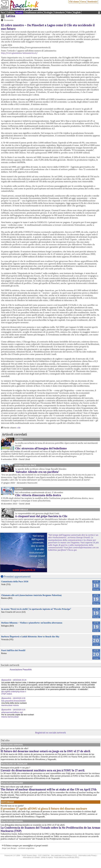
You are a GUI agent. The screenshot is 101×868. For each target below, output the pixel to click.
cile (19, 428)
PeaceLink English (12, 783)
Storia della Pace (26, 465)
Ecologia (48, 12)
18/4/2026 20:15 (20, 680)
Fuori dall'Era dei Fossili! (13, 650)
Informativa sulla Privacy (87, 855)
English (77, 12)
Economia (9, 20)
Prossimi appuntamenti (17, 576)
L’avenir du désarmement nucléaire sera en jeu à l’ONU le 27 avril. (43, 770)
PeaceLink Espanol (12, 745)
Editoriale (21, 510)
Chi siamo (74, 2)
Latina (10, 16)
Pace (3, 12)
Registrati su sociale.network (50, 733)
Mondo (19, 12)
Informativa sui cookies (31, 857)
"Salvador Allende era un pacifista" (37, 472)
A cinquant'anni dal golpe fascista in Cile (41, 516)
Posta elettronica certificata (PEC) (67, 857)
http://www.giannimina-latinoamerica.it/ (19, 53)
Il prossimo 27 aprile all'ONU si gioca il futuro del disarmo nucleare (44, 809)
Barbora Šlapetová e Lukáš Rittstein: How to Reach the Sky (30, 636)
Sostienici (92, 2)
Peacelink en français (14, 764)
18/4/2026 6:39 (19, 698)
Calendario (59, 12)
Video (69, 12)
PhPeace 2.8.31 (71, 855)
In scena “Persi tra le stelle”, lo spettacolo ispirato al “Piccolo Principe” (36, 609)
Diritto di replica (47, 857)
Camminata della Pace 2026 (15, 581)
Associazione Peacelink (21, 670)
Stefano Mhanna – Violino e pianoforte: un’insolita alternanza (32, 623)
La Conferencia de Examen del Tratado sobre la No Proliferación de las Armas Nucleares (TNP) (50, 829)
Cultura (10, 12)
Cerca (83, 2)
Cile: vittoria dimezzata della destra (38, 495)
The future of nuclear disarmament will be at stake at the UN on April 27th (49, 789)
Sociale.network (10, 665)
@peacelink (6, 680)
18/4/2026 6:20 (19, 710)
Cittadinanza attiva (33, 12)
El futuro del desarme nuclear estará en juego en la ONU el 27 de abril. (46, 751)
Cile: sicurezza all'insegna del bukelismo (41, 448)
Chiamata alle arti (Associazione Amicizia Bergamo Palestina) (31, 595)
